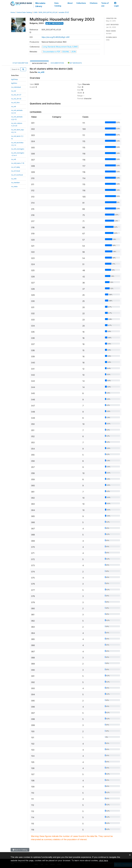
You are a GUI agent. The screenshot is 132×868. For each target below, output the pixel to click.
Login (116, 4)
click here (103, 860)
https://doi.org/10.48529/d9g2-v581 (56, 37)
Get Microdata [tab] (75, 63)
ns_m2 (14, 91)
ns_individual (16, 87)
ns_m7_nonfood (17, 175)
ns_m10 (14, 179)
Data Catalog (58, 4)
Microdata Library (40, 5)
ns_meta (14, 186)
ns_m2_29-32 (16, 99)
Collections (81, 3)
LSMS (35, 12)
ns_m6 (14, 159)
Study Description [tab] (20, 63)
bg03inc (14, 83)
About (70, 3)
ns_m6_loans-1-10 (18, 163)
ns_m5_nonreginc (18, 149)
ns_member (15, 182)
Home (13, 12)
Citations (94, 3)
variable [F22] (64, 12)
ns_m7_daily (16, 167)
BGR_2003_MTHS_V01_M (48, 12)
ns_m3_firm (15, 102)
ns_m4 (14, 106)
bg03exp (14, 79)
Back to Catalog (20, 850)
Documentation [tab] (57, 63)
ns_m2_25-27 (16, 95)
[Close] (130, 855)
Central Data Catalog (24, 12)
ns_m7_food (16, 171)
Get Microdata (55, 23)
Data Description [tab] (39, 63)
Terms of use (105, 4)
